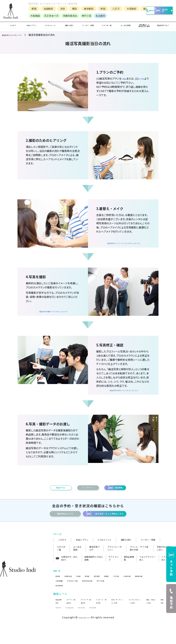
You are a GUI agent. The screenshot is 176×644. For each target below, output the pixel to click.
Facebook (102, 627)
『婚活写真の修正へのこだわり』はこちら (123, 394)
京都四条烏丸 (67, 21)
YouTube (88, 627)
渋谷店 (86, 588)
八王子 (113, 8)
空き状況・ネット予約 (119, 524)
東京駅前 (86, 8)
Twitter (59, 627)
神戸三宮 (84, 21)
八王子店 (133, 588)
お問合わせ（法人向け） (67, 570)
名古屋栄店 (61, 598)
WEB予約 (160, 13)
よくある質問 (77, 560)
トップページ (88, 495)
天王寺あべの (49, 21)
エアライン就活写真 (71, 615)
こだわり (62, 552)
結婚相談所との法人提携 (94, 570)
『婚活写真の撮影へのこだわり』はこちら (53, 315)
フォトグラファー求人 (147, 570)
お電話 (125, 84)
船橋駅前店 (163, 588)
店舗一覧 (59, 582)
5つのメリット (105, 552)
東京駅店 (109, 588)
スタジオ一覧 (107, 31)
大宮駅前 (129, 8)
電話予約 (139, 13)
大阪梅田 (32, 21)
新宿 (31, 8)
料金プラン (48, 495)
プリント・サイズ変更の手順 (139, 560)
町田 (100, 8)
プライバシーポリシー (114, 560)
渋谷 (60, 8)
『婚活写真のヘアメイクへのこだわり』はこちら (123, 247)
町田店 (121, 588)
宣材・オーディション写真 (117, 615)
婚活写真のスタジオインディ (18, 41)
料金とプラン (82, 552)
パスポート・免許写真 (101, 615)
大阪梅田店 (61, 593)
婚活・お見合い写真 (151, 615)
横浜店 (97, 588)
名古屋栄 (98, 21)
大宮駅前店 (148, 588)
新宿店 (59, 588)
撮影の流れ (126, 552)
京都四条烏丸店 (99, 593)
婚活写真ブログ (95, 560)
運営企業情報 (129, 570)
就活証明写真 (58, 615)
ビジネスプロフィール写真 (134, 615)
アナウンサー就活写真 (85, 615)
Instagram (73, 627)
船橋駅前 (34, 14)
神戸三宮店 (117, 593)
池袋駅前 (46, 8)
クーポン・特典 (88, 31)
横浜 (72, 8)
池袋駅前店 (72, 588)
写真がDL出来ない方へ (164, 560)
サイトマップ (114, 570)
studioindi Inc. (84, 637)
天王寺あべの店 (79, 593)
